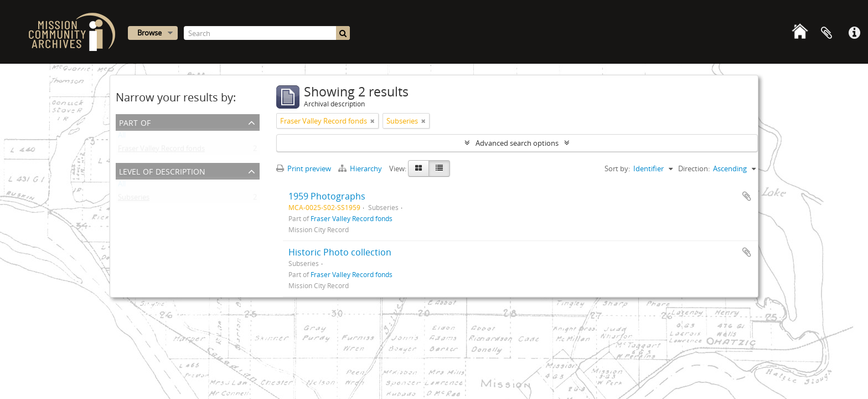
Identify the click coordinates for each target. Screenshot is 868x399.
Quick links (854, 33)
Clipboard (826, 33)
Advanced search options (517, 143)
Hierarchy (361, 168)
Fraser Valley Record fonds (161, 151)
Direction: (694, 168)
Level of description (162, 170)
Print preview (304, 168)
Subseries (134, 199)
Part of (135, 122)
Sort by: (617, 168)
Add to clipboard (747, 196)
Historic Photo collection (340, 252)
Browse (149, 33)
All (122, 137)
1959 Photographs (327, 196)
